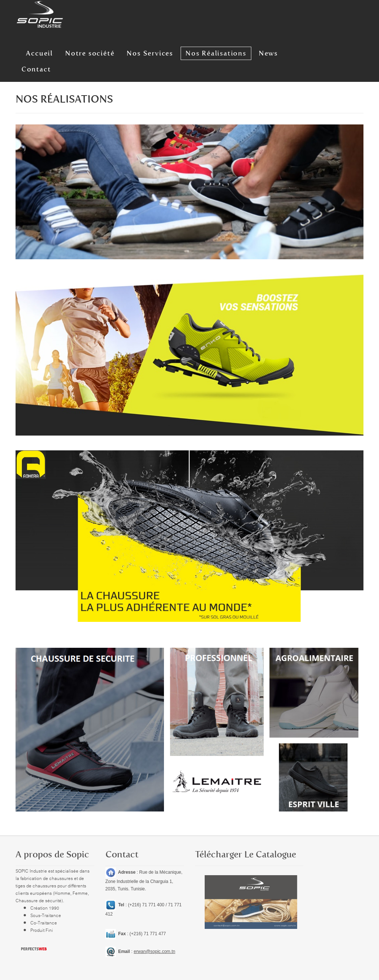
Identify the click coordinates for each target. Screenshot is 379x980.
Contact (286, 52)
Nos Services (139, 52)
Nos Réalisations (203, 52)
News (252, 52)
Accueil (34, 52)
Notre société (82, 52)
